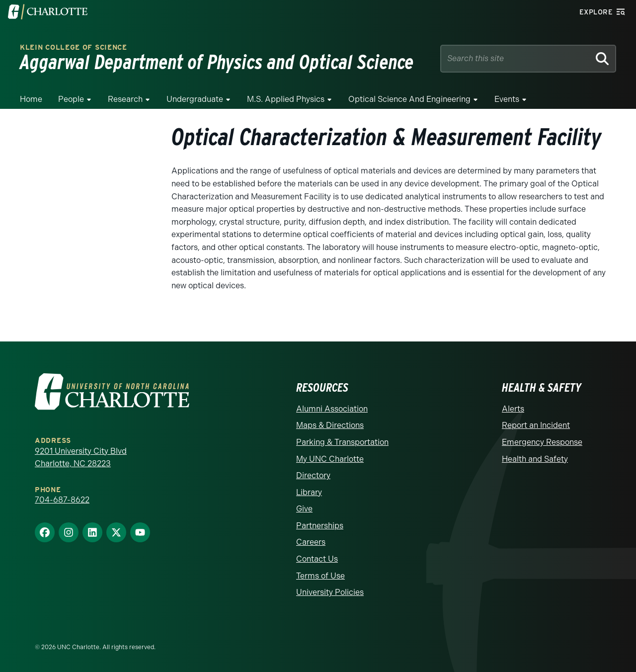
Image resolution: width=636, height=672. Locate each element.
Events (507, 99)
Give (304, 509)
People (71, 99)
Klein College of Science (74, 47)
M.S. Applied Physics (286, 99)
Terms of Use (320, 576)
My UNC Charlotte (330, 459)
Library (309, 492)
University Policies (330, 592)
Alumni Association (332, 409)
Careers (311, 542)
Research (125, 99)
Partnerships (320, 526)
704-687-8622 (62, 500)
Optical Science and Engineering (409, 99)
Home (31, 99)
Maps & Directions (330, 425)
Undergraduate (195, 99)
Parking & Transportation (342, 442)
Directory (313, 475)
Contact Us (317, 559)
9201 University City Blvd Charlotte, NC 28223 (81, 458)
